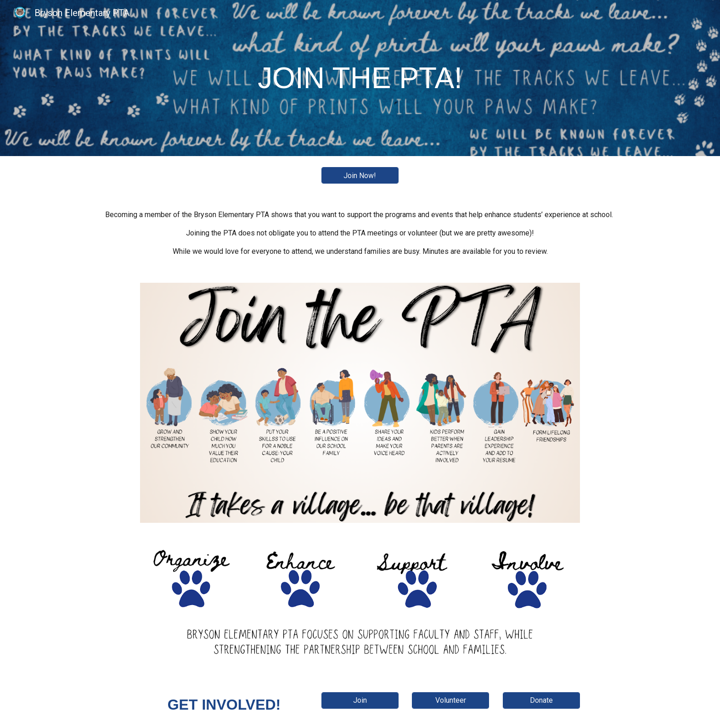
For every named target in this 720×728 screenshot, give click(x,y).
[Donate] (541, 700)
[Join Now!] (360, 176)
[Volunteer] (450, 700)
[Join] (360, 700)
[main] (360, 78)
